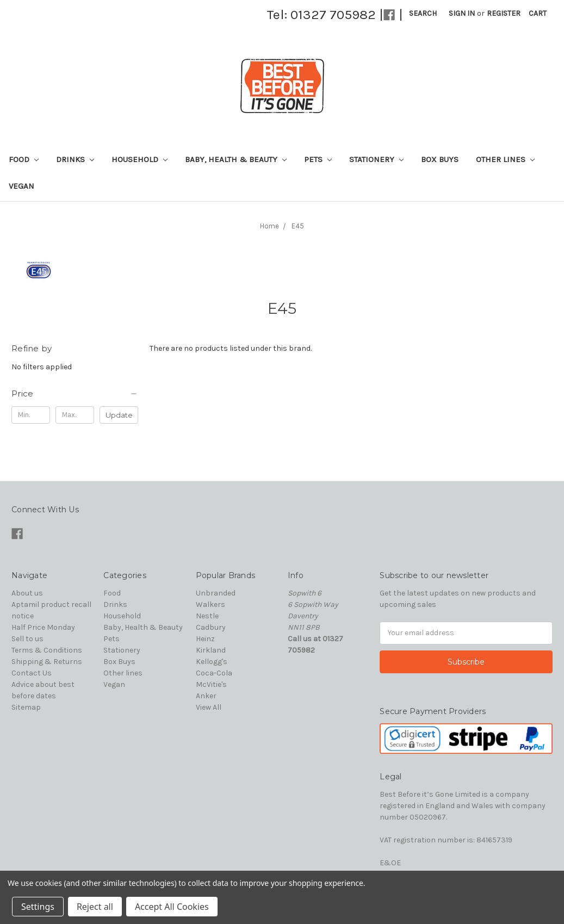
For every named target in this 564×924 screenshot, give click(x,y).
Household (140, 159)
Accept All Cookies (172, 907)
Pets (318, 159)
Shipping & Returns (47, 662)
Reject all (95, 907)
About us (27, 593)
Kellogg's (212, 662)
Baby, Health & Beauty (236, 159)
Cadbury (211, 627)
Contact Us (32, 673)
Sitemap (26, 707)
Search (423, 13)
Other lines (505, 159)
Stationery (376, 159)
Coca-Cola (214, 673)
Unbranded (216, 593)
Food (24, 159)
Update (119, 415)
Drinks (75, 159)
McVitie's (211, 684)
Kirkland (211, 650)
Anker (206, 696)
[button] (75, 394)
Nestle (207, 616)
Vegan (21, 186)
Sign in (462, 13)
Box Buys (440, 159)
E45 (298, 226)
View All (209, 707)
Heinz (205, 639)
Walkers (210, 604)
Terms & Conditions (47, 650)
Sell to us (27, 639)
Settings (38, 907)
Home (269, 226)
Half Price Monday (43, 627)
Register (504, 13)
